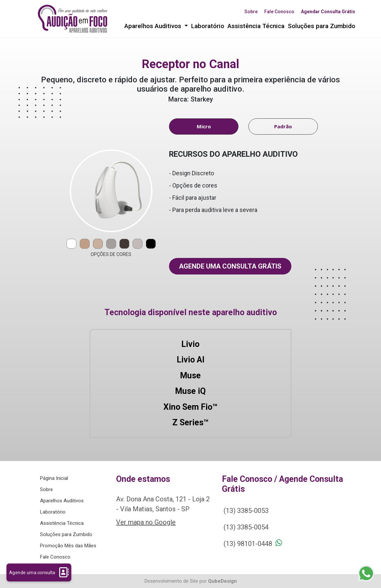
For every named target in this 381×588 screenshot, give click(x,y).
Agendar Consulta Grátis (328, 12)
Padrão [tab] (283, 126)
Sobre (251, 12)
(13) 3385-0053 (246, 511)
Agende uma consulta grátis (230, 266)
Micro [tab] (204, 126)
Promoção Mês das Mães (68, 546)
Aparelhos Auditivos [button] (154, 26)
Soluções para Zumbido (321, 26)
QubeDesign (222, 581)
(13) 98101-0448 (248, 544)
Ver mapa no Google (146, 522)
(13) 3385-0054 (246, 527)
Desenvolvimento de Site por (176, 581)
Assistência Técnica (256, 26)
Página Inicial (54, 478)
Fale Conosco (279, 12)
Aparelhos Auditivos (62, 501)
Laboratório (208, 26)
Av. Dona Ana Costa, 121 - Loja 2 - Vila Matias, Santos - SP (163, 504)
